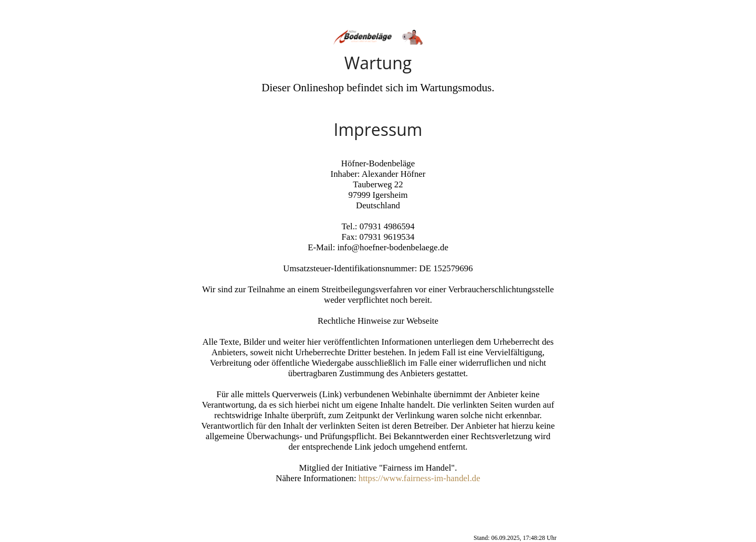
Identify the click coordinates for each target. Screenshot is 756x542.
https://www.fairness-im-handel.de (419, 478)
